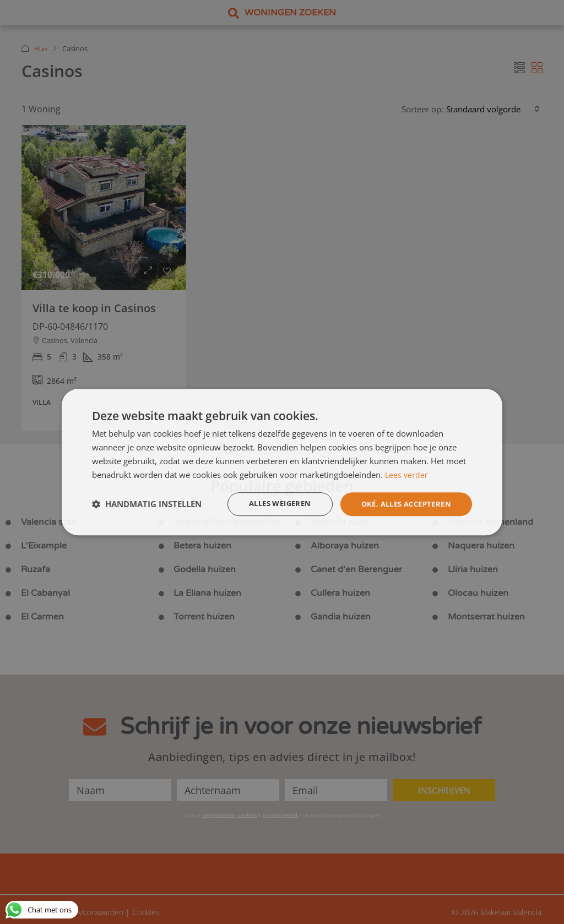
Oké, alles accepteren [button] (402, 504)
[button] (147, 504)
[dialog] (282, 462)
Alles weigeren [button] (268, 504)
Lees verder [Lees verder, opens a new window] (407, 474)
